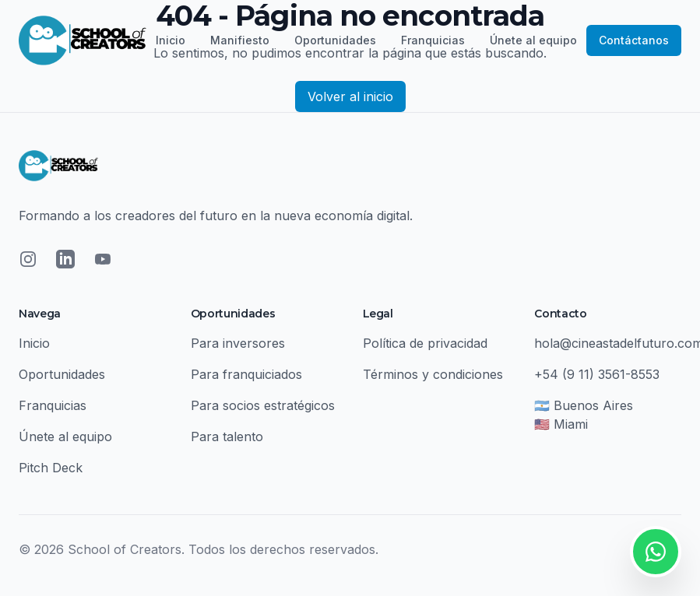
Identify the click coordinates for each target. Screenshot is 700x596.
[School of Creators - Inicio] (83, 40)
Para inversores (238, 343)
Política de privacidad (425, 343)
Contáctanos (634, 40)
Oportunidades (335, 40)
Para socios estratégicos (263, 405)
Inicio (171, 40)
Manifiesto (240, 40)
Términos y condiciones (433, 374)
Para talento (227, 436)
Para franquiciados (246, 374)
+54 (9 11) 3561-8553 (597, 374)
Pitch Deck (51, 468)
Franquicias (433, 40)
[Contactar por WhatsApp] (656, 552)
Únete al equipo (533, 40)
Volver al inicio (350, 96)
